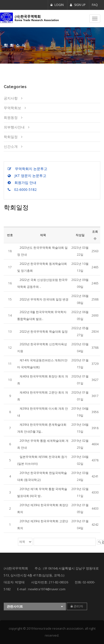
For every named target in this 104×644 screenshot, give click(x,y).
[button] (35, 607)
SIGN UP (78, 5)
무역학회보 (12, 108)
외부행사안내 (14, 127)
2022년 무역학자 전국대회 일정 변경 (44, 299)
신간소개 (11, 146)
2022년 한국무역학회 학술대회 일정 (44, 332)
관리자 (77, 606)
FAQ (95, 5)
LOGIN (57, 5)
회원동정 (11, 117)
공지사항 (11, 98)
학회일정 (11, 137)
